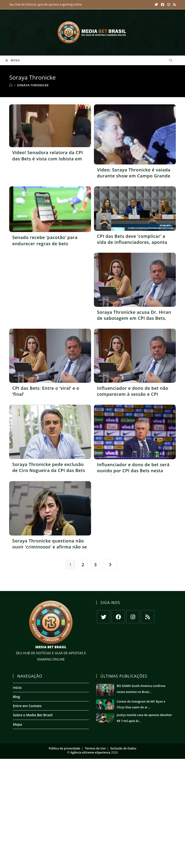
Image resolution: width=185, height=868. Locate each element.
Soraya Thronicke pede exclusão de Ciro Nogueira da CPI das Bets (49, 467)
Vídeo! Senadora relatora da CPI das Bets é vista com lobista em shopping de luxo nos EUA (48, 158)
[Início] (11, 85)
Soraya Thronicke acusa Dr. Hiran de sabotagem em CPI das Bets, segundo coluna (134, 318)
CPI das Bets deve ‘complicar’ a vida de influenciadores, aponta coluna (132, 242)
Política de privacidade (64, 748)
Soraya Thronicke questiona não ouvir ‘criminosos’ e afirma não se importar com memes (50, 547)
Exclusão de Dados (123, 748)
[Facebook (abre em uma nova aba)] (163, 5)
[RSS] (148, 617)
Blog (16, 697)
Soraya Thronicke (33, 85)
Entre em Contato (27, 706)
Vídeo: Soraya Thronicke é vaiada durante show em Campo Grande (134, 173)
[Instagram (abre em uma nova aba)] (169, 5)
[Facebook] (118, 617)
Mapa (17, 724)
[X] (103, 617)
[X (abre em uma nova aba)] (156, 5)
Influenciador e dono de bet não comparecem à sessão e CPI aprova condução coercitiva (133, 394)
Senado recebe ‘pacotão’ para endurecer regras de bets (45, 240)
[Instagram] (133, 617)
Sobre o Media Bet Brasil (33, 715)
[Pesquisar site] (171, 61)
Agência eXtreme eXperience (90, 752)
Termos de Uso (95, 748)
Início (17, 688)
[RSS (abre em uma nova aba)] (174, 5)
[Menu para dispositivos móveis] (13, 60)
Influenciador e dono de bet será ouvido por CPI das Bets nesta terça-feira (133, 471)
